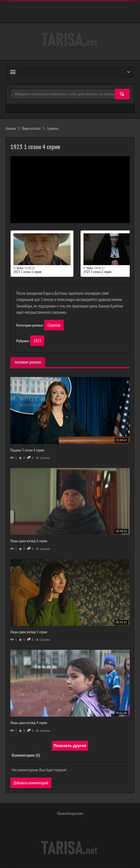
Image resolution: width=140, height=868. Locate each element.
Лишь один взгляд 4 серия (29, 723)
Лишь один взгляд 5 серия (29, 632)
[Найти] (122, 94)
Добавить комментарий (31, 783)
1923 (37, 341)
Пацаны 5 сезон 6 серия (27, 450)
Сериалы (54, 325)
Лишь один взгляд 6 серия (29, 541)
